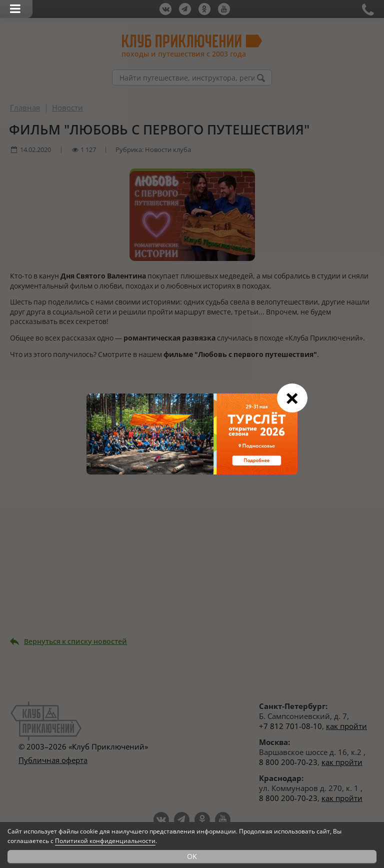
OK (192, 856)
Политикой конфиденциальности (105, 841)
